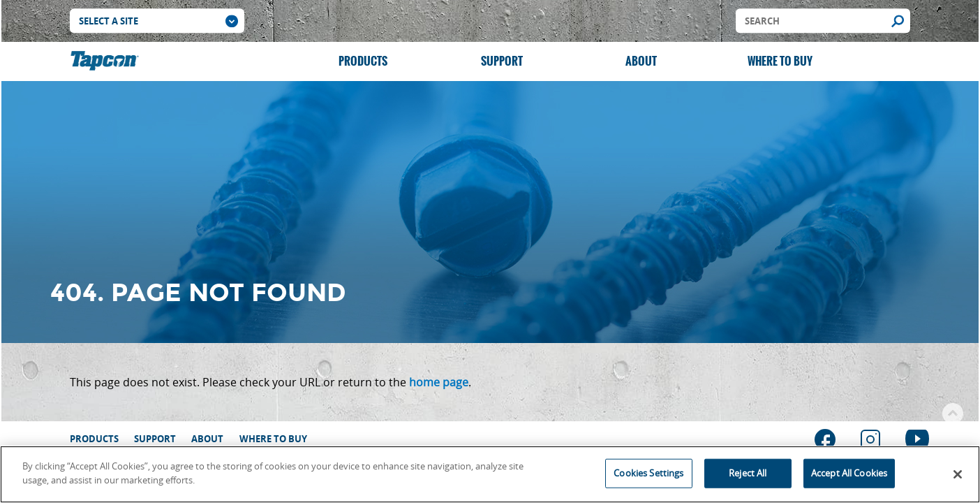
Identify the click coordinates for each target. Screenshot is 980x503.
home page (439, 382)
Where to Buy (780, 61)
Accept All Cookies (849, 475)
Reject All (748, 475)
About (641, 61)
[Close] (958, 477)
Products (363, 61)
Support (502, 61)
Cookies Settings (648, 475)
